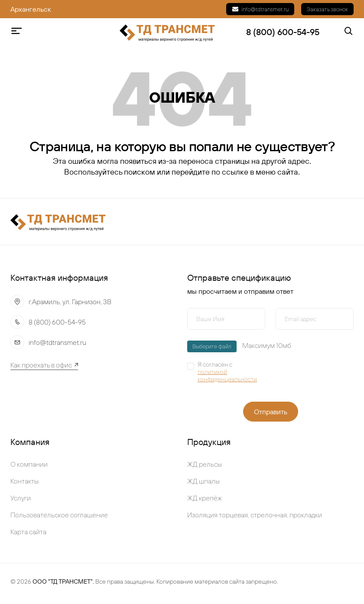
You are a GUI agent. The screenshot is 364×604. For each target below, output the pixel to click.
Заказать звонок (327, 9)
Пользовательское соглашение (59, 515)
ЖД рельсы (205, 464)
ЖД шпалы (203, 481)
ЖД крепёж (205, 498)
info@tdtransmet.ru (260, 9)
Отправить (271, 412)
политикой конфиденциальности (227, 376)
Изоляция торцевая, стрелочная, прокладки (255, 515)
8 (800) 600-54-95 (57, 322)
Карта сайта (28, 532)
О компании (29, 464)
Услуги (21, 498)
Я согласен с (231, 372)
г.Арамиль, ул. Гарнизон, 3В (70, 302)
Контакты (24, 481)
